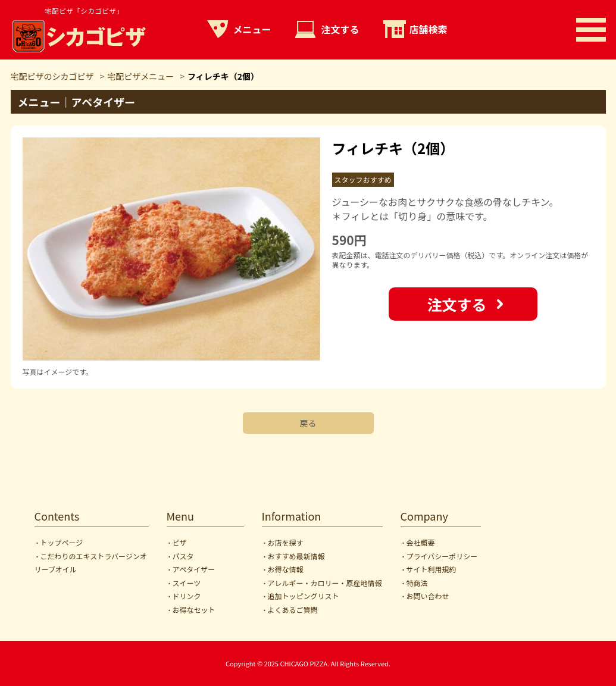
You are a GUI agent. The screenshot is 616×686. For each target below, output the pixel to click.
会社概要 (421, 542)
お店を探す (286, 542)
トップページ (62, 542)
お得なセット (194, 610)
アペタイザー (194, 569)
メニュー (252, 29)
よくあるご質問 (293, 610)
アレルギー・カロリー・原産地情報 (325, 583)
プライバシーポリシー (442, 556)
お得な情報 (286, 569)
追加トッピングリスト (304, 596)
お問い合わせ (428, 596)
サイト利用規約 (431, 569)
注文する (340, 29)
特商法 (417, 583)
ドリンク (187, 596)
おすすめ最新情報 (296, 556)
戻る (308, 423)
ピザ (180, 542)
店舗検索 (429, 29)
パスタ (183, 556)
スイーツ (187, 583)
